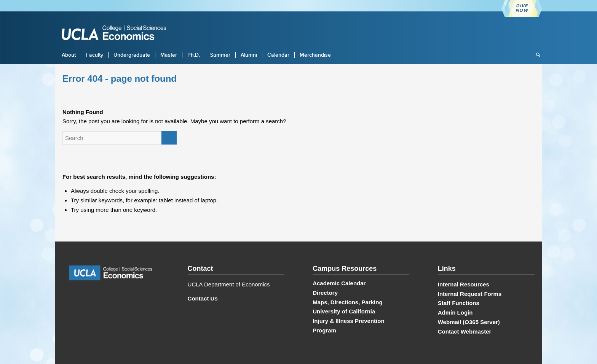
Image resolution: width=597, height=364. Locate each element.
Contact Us (203, 298)
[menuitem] (69, 55)
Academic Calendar (339, 283)
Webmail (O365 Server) (469, 322)
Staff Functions (459, 303)
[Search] (536, 55)
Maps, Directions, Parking (347, 302)
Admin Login (455, 312)
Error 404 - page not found (120, 79)
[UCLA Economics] (118, 34)
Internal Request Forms (470, 294)
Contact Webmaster (465, 331)
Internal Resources (464, 284)
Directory (325, 293)
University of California (344, 311)
